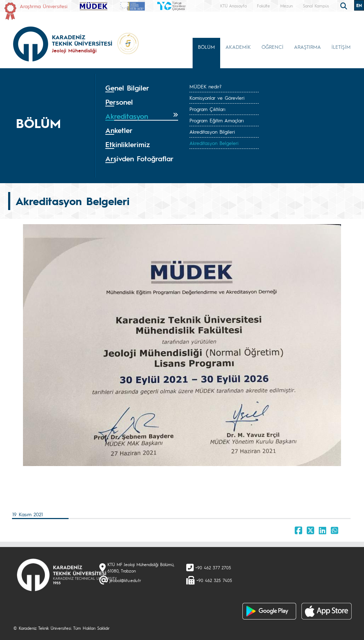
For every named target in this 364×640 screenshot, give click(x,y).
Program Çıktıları (207, 109)
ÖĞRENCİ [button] (272, 47)
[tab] (142, 88)
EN (359, 5)
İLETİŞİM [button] (341, 47)
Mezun (286, 6)
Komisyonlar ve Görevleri (217, 98)
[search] (345, 5)
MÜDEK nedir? (206, 86)
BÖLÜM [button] (206, 47)
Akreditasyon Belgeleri (214, 143)
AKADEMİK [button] (238, 47)
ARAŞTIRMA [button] (307, 47)
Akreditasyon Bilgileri (212, 132)
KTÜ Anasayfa (233, 6)
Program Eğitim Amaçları (217, 120)
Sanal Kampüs (316, 6)
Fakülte (263, 6)
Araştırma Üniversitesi (44, 6)
